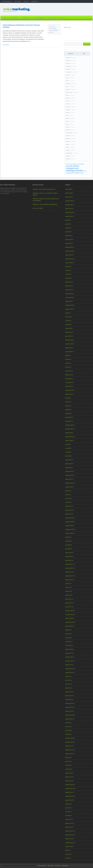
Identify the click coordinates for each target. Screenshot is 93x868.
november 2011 (69, 835)
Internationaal (72, 133)
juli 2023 (67, 313)
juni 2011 (67, 854)
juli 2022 (67, 355)
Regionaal (71, 139)
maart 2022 (68, 371)
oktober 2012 (68, 792)
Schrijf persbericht (7, 1)
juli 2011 (67, 850)
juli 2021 (67, 398)
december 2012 (69, 785)
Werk (70, 78)
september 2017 (69, 576)
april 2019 (68, 502)
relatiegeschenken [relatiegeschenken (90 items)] (75, 170)
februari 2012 (69, 823)
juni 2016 (67, 634)
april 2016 (68, 642)
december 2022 (69, 340)
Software (71, 104)
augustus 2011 (69, 846)
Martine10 (35, 189)
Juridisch (71, 150)
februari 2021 (69, 417)
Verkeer (70, 144)
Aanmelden (52, 18)
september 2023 (69, 305)
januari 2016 (68, 653)
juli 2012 (67, 804)
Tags (84, 54)
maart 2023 (68, 328)
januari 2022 (68, 379)
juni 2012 (67, 808)
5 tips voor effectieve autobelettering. (48, 204)
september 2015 (69, 669)
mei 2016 (67, 638)
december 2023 (69, 294)
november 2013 (69, 742)
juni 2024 (67, 270)
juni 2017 (67, 587)
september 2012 (69, 796)
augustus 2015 (69, 673)
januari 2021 (68, 421)
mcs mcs (35, 208)
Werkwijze (14, 18)
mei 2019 (67, 499)
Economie (71, 107)
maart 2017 (68, 599)
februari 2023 (69, 332)
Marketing (71, 66)
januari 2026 (68, 197)
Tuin (70, 115)
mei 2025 (67, 228)
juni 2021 (67, 402)
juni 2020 (67, 448)
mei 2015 (67, 684)
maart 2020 (68, 460)
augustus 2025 (69, 216)
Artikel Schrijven (40, 18)
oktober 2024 (68, 255)
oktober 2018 (68, 526)
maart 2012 (68, 819)
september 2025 (69, 212)
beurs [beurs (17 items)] (67, 164)
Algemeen (71, 58)
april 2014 (68, 734)
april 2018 (68, 549)
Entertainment (72, 92)
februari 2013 (69, 777)
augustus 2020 (69, 441)
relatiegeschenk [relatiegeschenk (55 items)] (72, 168)
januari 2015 (68, 700)
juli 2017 (67, 584)
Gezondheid (72, 72)
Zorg (70, 124)
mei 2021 (67, 406)
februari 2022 (69, 375)
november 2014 (69, 707)
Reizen (70, 95)
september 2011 (69, 843)
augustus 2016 (69, 626)
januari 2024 (68, 290)
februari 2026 (69, 193)
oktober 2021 (68, 386)
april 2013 (68, 769)
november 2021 (69, 383)
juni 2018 (67, 541)
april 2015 (68, 688)
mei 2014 (67, 731)
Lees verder (6, 45)
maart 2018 (68, 553)
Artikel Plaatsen (26, 18)
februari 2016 (69, 649)
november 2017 (69, 568)
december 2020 (69, 425)
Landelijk (71, 136)
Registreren (18, 1)
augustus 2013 (69, 754)
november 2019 (69, 475)
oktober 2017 (68, 572)
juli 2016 (67, 630)
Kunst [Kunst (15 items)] (70, 164)
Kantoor (70, 113)
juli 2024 (67, 267)
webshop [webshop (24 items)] (77, 173)
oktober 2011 (68, 839)
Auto (70, 101)
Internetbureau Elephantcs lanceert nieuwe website (21, 26)
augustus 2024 (69, 263)
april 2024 (68, 278)
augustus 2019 (69, 487)
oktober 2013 (68, 746)
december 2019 (69, 471)
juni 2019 (67, 495)
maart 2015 (68, 692)
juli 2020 (67, 444)
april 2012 (68, 816)
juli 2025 (67, 220)
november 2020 (69, 429)
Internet (71, 75)
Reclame (71, 98)
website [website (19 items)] (82, 173)
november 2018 (69, 522)
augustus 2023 (69, 309)
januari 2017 (68, 607)
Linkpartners (65, 866)
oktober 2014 (68, 711)
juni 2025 (67, 224)
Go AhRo (41, 208)
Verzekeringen (72, 153)
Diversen (71, 63)
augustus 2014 (69, 719)
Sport (70, 81)
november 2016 (69, 615)
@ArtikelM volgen (65, 31)
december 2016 (69, 611)
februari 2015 (69, 696)
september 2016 (69, 622)
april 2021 (68, 410)
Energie (70, 118)
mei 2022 (67, 363)
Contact (62, 18)
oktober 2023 (68, 301)
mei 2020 (67, 452)
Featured (56, 30)
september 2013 (69, 750)
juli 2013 (67, 758)
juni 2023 (67, 317)
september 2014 (69, 715)
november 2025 (69, 205)
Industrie (71, 110)
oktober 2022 (68, 348)
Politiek (70, 156)
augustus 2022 (69, 352)
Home (5, 18)
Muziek (70, 130)
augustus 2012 (69, 800)
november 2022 (69, 344)
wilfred (54, 28)
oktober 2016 (68, 618)
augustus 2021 (69, 394)
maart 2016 (68, 645)
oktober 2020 (68, 433)
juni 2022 (67, 359)
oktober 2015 (68, 665)
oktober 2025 (68, 209)
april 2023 (68, 325)
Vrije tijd (71, 69)
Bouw (70, 86)
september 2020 (69, 437)
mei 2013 (67, 765)
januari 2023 (68, 336)
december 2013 (69, 738)
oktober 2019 (68, 479)
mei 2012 (67, 812)
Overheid (70, 159)
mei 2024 (67, 274)
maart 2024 (68, 282)
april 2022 (68, 367)
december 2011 (69, 831)
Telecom (70, 127)
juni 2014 (67, 727)
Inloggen (26, 1)
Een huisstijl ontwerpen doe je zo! (47, 189)
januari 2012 (68, 827)
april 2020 (68, 456)
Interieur (71, 89)
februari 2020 (69, 464)
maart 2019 (68, 506)
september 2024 (69, 259)
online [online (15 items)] (78, 164)
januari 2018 (68, 560)
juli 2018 (67, 537)
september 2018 (69, 529)
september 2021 (69, 390)
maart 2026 (68, 189)
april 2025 (68, 232)
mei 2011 (67, 858)
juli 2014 (67, 723)
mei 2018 (67, 545)
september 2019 (69, 483)
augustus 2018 (69, 533)
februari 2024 (69, 286)
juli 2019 (67, 491)
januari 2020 (68, 468)
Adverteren (34, 1)
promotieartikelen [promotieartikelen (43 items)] (73, 166)
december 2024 (69, 247)
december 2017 (69, 564)
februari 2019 (69, 510)
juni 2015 (67, 680)
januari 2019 (68, 514)
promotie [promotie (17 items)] (82, 164)
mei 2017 (67, 591)
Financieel (71, 84)
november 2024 (69, 251)
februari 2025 (69, 240)
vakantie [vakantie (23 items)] (72, 173)
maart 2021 (68, 413)
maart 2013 (68, 773)
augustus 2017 (69, 580)
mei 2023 (67, 321)
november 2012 (69, 788)
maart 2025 (68, 236)
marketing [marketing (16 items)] (74, 164)
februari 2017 (69, 603)
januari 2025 (68, 243)
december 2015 (69, 657)
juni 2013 (67, 761)
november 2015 (69, 661)
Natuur (70, 147)
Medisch (70, 142)
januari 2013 (68, 781)
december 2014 (69, 703)
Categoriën (71, 54)
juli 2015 (67, 676)
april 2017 (68, 595)
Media (70, 121)
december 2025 (69, 201)
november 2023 (69, 297)
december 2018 (69, 518)
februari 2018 (69, 557)
